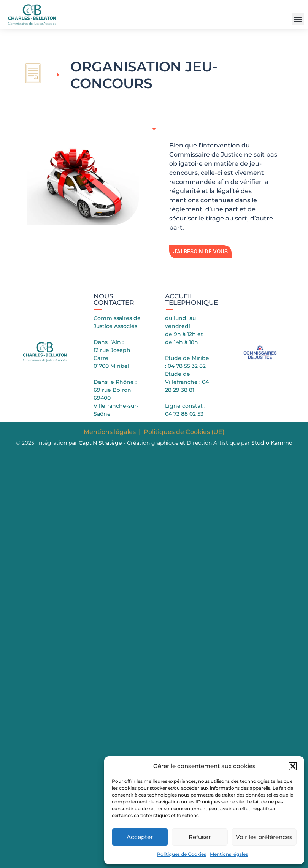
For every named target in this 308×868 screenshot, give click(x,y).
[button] (293, 766)
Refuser (200, 837)
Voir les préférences (264, 837)
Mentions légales (229, 854)
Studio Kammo (272, 443)
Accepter (140, 837)
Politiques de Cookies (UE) (184, 432)
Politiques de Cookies (182, 854)
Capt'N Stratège (100, 443)
